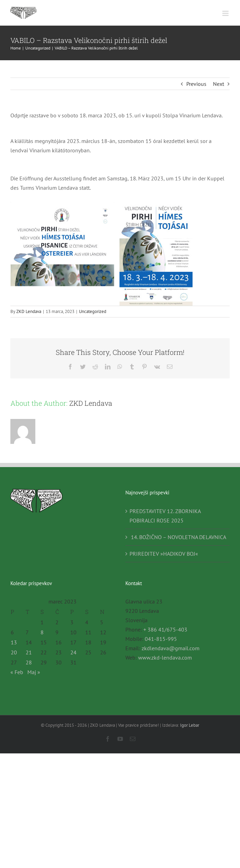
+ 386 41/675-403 (165, 629)
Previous (196, 84)
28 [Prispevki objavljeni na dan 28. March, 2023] (29, 662)
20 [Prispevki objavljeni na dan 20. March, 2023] (14, 652)
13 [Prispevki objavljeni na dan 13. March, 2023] (14, 642)
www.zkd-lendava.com (165, 657)
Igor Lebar (190, 725)
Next (219, 84)
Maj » (34, 672)
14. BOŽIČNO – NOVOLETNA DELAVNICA (178, 537)
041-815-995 (161, 639)
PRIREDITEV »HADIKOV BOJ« (164, 554)
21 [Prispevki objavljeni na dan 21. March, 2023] (29, 652)
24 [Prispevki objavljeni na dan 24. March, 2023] (73, 652)
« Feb (17, 672)
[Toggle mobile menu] (226, 13)
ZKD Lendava (29, 311)
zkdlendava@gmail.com (171, 648)
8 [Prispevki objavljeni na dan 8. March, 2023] (42, 632)
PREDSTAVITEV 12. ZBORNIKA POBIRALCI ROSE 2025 (165, 516)
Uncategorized (93, 311)
